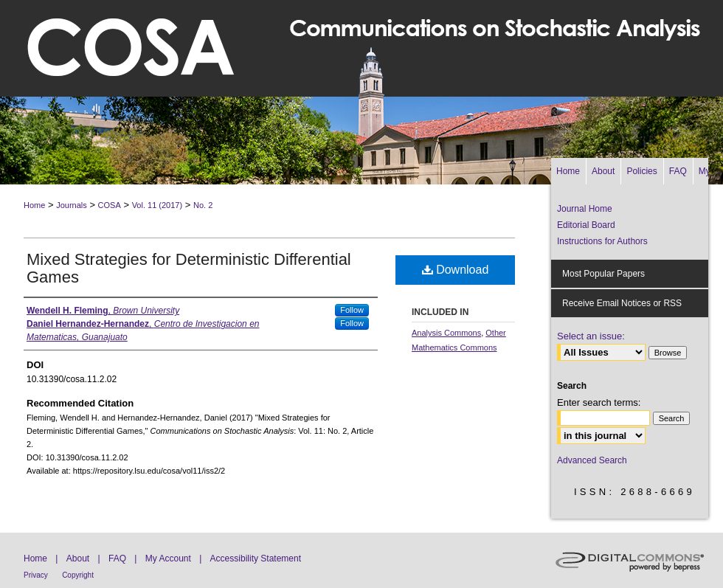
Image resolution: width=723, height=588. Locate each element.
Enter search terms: (599, 402)
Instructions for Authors (602, 241)
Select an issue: (591, 336)
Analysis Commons (446, 333)
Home (34, 205)
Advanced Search (592, 460)
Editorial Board (586, 225)
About (78, 558)
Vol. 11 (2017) (158, 205)
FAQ (117, 558)
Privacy (36, 575)
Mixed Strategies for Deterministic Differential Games (189, 268)
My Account (168, 558)
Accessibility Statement (256, 558)
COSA (110, 205)
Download (456, 270)
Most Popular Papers (603, 274)
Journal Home (585, 209)
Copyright (78, 575)
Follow (352, 310)
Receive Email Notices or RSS (622, 303)
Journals (72, 205)
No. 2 (203, 205)
